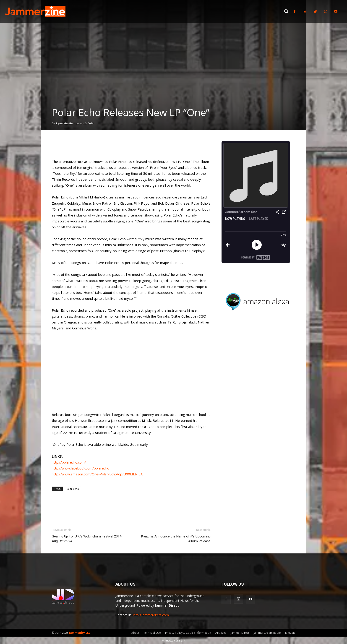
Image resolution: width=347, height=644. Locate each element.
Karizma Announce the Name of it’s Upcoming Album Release (176, 539)
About (135, 633)
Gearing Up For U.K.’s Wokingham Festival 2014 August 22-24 (87, 539)
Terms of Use (152, 633)
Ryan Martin (64, 123)
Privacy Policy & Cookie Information (188, 633)
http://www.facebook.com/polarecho (81, 468)
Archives (221, 633)
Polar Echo (72, 489)
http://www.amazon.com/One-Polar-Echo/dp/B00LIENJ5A (97, 474)
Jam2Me (290, 633)
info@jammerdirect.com (151, 615)
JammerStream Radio (267, 633)
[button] (286, 11)
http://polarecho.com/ (69, 462)
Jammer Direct (240, 633)
